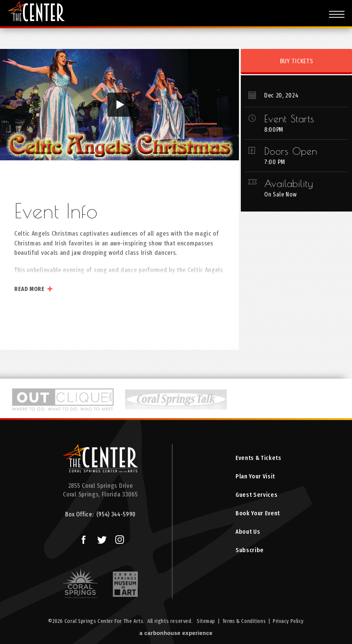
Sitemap (204, 622)
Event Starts (289, 119)
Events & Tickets (259, 458)
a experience (176, 634)
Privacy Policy (290, 622)
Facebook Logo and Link (80, 538)
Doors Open (291, 151)
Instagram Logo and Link (117, 538)
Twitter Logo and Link (100, 538)
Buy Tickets (297, 61)
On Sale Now (281, 194)
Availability (289, 183)
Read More (30, 289)
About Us (248, 535)
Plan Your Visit (255, 477)
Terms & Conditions (244, 622)
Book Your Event (258, 516)
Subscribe (249, 554)
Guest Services (256, 497)
